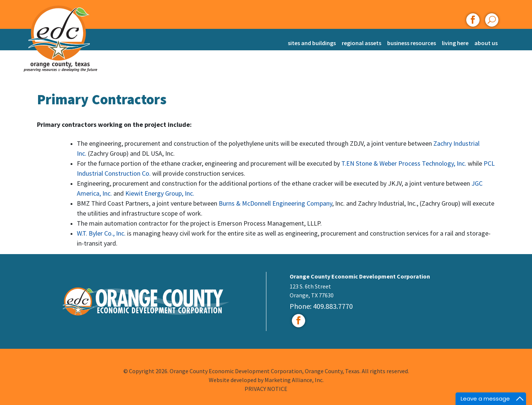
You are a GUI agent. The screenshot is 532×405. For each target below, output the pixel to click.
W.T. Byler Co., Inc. (102, 233)
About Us (486, 43)
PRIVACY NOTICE (266, 389)
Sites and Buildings (312, 43)
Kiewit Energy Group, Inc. (160, 193)
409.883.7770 (333, 306)
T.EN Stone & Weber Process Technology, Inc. (405, 163)
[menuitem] (312, 39)
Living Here (455, 43)
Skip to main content (0, 6)
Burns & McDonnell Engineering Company (275, 203)
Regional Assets (362, 43)
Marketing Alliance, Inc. (294, 380)
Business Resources (412, 43)
